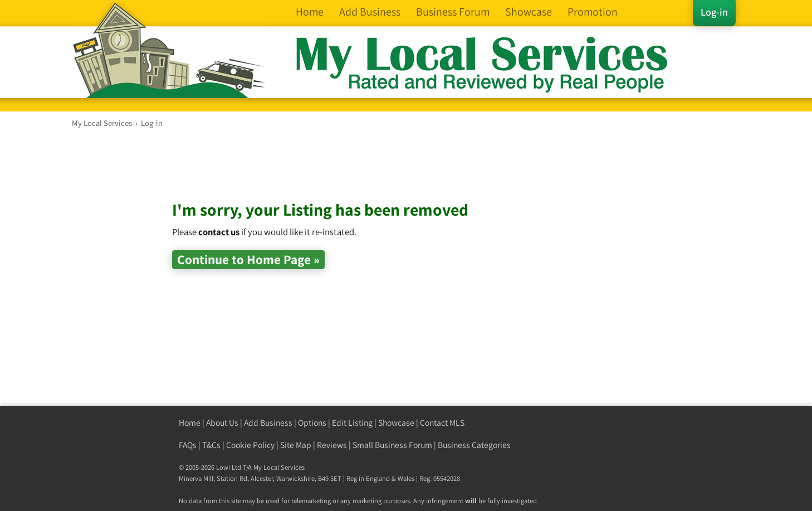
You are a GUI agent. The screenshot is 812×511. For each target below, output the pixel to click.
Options (312, 423)
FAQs (188, 445)
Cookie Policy (250, 445)
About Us (222, 423)
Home (190, 423)
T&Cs (211, 445)
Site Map (296, 445)
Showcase (396, 423)
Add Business (268, 423)
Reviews (332, 445)
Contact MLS (442, 423)
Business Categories (474, 445)
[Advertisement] (375, 173)
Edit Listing (352, 423)
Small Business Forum (392, 445)
